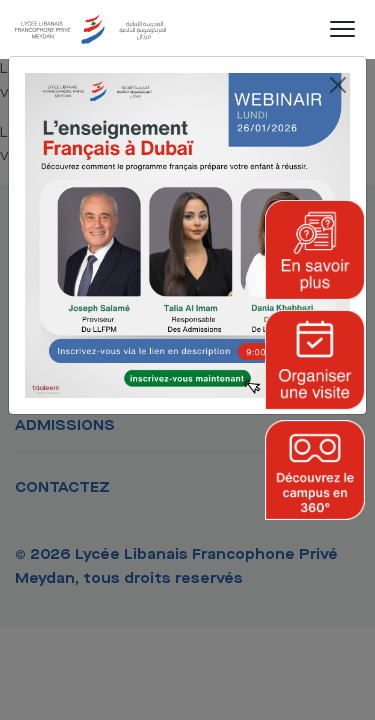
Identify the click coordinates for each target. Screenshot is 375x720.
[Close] (338, 85)
